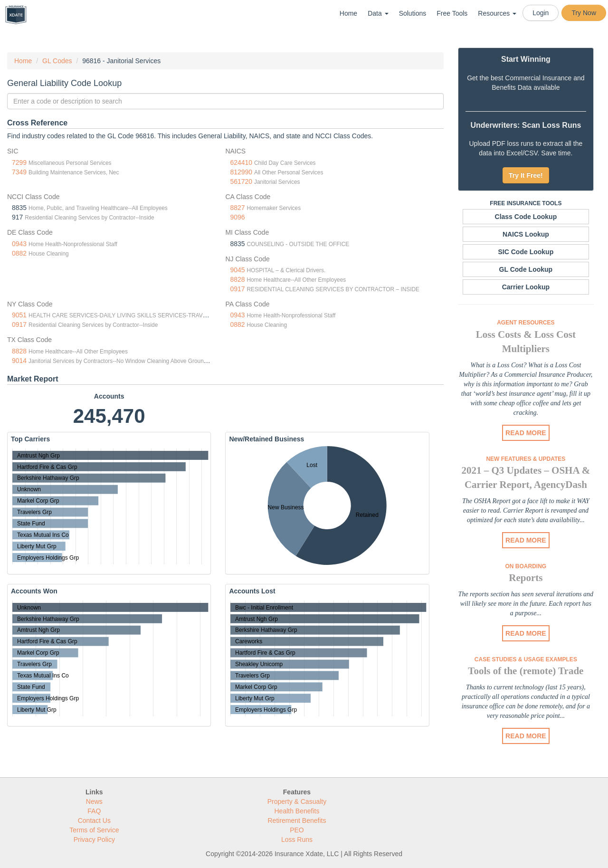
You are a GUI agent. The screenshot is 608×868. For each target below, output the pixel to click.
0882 (19, 253)
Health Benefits (297, 811)
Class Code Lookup (526, 217)
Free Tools (452, 13)
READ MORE (526, 433)
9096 (237, 217)
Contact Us (94, 820)
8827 (237, 208)
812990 (241, 172)
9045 (237, 270)
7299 (19, 162)
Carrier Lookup (526, 287)
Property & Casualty (297, 801)
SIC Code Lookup (526, 252)
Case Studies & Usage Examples (526, 659)
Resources (497, 13)
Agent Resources (526, 323)
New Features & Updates (526, 459)
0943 (19, 244)
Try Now (584, 13)
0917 (237, 289)
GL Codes (57, 61)
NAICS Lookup (526, 234)
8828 (237, 279)
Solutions (413, 13)
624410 (241, 162)
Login (541, 13)
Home (348, 13)
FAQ (94, 811)
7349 (19, 172)
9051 (19, 315)
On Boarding (526, 566)
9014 (19, 361)
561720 (241, 181)
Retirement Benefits (297, 820)
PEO (297, 830)
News (94, 801)
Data (378, 13)
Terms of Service (94, 830)
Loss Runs (297, 839)
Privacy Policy (94, 839)
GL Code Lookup (526, 269)
